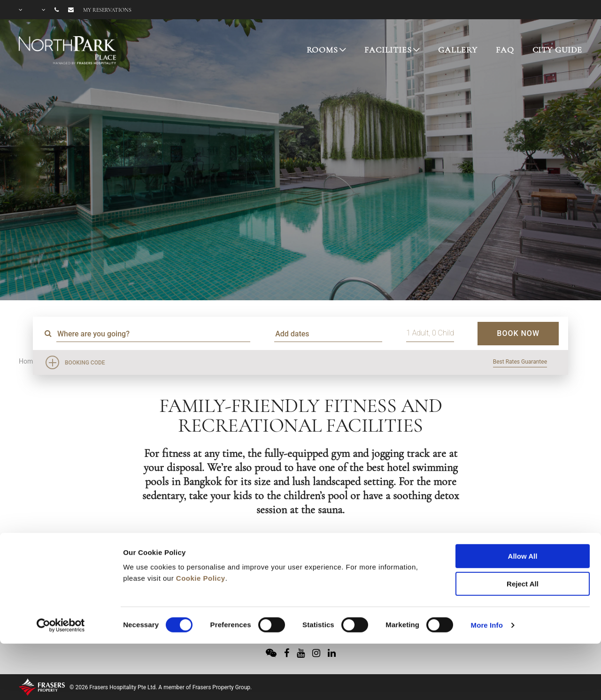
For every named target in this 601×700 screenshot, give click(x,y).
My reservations (107, 10)
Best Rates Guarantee (520, 362)
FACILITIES (388, 50)
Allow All (523, 502)
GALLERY (458, 50)
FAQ (505, 50)
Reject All (523, 529)
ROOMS (322, 50)
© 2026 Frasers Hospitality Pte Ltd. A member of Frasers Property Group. (161, 687)
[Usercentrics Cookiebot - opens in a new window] (61, 571)
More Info (487, 571)
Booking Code (85, 363)
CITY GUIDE (558, 50)
